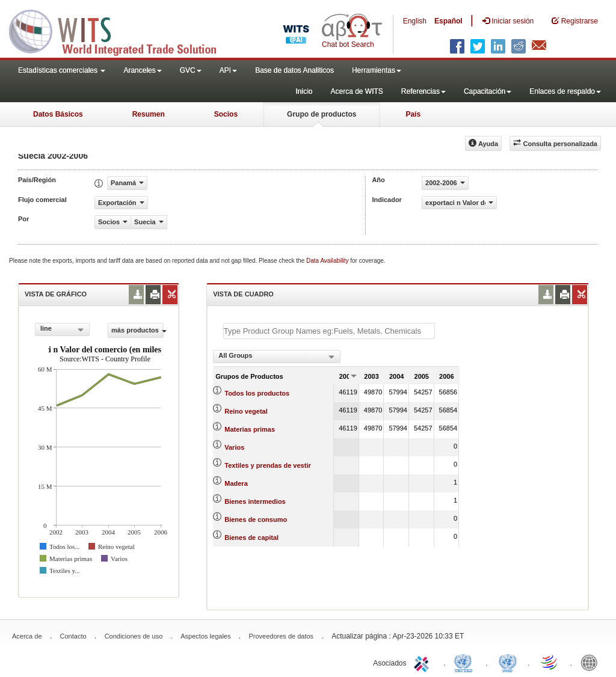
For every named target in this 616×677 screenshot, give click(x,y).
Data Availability (328, 261)
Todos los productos (257, 393)
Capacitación (488, 91)
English (415, 21)
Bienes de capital (251, 538)
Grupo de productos (322, 114)
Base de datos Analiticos (294, 70)
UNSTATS (508, 662)
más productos (137, 330)
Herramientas (377, 70)
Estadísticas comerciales (62, 70)
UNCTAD (466, 662)
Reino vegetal (246, 411)
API (228, 70)
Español (448, 21)
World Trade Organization (550, 662)
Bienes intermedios (255, 501)
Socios (226, 114)
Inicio (304, 91)
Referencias (423, 91)
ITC (423, 662)
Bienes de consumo (256, 519)
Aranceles (142, 70)
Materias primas (250, 429)
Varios (234, 447)
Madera (236, 483)
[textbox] (329, 331)
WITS (120, 30)
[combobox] (62, 329)
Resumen (149, 114)
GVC (191, 70)
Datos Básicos (58, 114)
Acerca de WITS (356, 91)
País (413, 114)
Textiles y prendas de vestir (267, 465)
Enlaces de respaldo (565, 91)
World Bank (592, 662)
